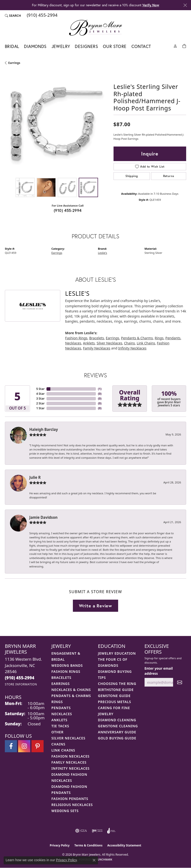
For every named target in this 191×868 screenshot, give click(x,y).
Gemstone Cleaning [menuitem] (118, 726)
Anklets (89, 343)
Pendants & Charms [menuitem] (71, 696)
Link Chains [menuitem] (63, 750)
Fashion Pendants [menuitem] (70, 799)
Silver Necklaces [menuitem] (68, 738)
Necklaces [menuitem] (62, 714)
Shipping (132, 176)
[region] (57, 123)
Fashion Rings (76, 338)
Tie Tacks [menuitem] (60, 726)
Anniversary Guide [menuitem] (117, 732)
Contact (141, 46)
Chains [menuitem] (58, 744)
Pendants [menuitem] (61, 708)
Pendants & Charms (137, 338)
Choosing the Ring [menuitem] (117, 684)
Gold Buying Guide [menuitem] (117, 738)
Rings (159, 338)
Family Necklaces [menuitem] (69, 762)
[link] (42, 15)
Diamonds (35, 46)
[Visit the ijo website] (97, 831)
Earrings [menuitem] (61, 684)
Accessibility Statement (124, 845)
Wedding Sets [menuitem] (65, 811)
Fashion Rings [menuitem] (66, 671)
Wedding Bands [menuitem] (67, 665)
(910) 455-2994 (68, 210)
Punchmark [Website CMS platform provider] (104, 860)
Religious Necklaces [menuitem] (72, 805)
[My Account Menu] (175, 46)
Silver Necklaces (109, 343)
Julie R (35, 477)
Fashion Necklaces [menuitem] (70, 756)
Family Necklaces (97, 348)
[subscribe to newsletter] (180, 682)
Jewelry (61, 46)
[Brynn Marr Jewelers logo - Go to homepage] (95, 28)
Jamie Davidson (43, 517)
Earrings (14, 63)
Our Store (115, 46)
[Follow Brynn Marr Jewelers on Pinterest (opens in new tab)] (38, 746)
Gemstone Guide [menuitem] (114, 696)
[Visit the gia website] (81, 831)
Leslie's (103, 253)
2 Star (40, 403)
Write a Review (95, 606)
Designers (86, 46)
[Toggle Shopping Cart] (184, 46)
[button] (13, 15)
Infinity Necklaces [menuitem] (70, 768)
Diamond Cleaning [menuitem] (117, 720)
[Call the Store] (20, 678)
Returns (169, 176)
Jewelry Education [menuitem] (117, 653)
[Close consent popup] (94, 860)
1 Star (40, 408)
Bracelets (97, 338)
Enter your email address (159, 671)
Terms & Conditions (88, 845)
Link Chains (146, 343)
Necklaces (73, 343)
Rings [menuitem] (57, 702)
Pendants (173, 338)
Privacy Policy (60, 845)
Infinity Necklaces (132, 348)
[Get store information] (21, 684)
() (100, 389)
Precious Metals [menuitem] (115, 702)
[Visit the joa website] (111, 831)
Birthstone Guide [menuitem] (116, 690)
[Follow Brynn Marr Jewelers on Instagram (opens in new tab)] (24, 746)
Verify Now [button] (151, 5)
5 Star (40, 389)
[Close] (185, 5)
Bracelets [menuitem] (61, 678)
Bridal (12, 46)
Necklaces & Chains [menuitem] (71, 690)
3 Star (40, 399)
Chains (129, 343)
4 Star (40, 394)
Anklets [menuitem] (59, 720)
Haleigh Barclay (44, 429)
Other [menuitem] (57, 732)
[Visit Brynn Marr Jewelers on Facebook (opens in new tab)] (11, 746)
